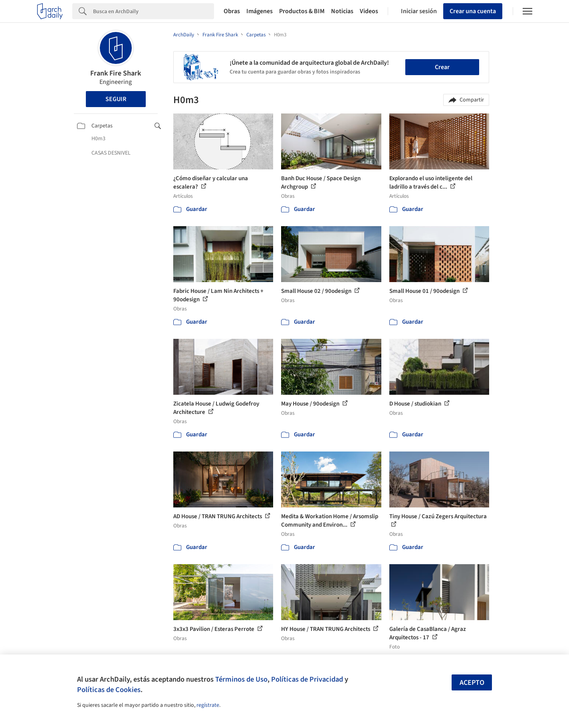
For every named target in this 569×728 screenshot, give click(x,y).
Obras (232, 11)
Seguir (116, 99)
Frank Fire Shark (116, 73)
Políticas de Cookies (109, 690)
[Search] (154, 11)
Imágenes (260, 11)
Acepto (472, 683)
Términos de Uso (241, 679)
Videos (369, 11)
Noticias (342, 11)
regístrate (208, 705)
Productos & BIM (302, 11)
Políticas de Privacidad (307, 679)
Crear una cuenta (473, 11)
